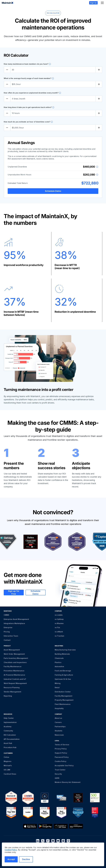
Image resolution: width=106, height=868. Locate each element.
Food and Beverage (63, 671)
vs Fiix (57, 627)
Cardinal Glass (10, 774)
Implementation (10, 722)
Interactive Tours (11, 636)
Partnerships (60, 727)
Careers (58, 722)
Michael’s (8, 766)
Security (58, 774)
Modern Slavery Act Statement (68, 782)
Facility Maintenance (13, 666)
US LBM (7, 770)
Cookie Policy (60, 761)
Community (8, 731)
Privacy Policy (61, 749)
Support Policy (61, 753)
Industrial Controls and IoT (15, 679)
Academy (8, 727)
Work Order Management (14, 654)
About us (58, 718)
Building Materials (62, 654)
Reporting (8, 696)
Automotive (59, 666)
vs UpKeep (59, 619)
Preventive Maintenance (14, 671)
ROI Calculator (10, 735)
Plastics (58, 662)
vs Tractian (60, 636)
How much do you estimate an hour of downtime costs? (27, 122)
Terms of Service (62, 745)
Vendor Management (12, 692)
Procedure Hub (10, 747)
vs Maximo (59, 623)
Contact (7, 640)
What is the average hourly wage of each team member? (27, 78)
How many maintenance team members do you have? (26, 64)
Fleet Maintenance (63, 704)
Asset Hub (8, 743)
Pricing (7, 632)
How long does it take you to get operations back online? (28, 107)
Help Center (9, 718)
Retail (57, 687)
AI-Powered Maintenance (14, 675)
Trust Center (60, 770)
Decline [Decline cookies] (26, 859)
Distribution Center (63, 692)
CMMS (7, 615)
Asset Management (12, 650)
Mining (58, 683)
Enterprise (8, 627)
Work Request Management (15, 683)
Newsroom (59, 735)
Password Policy (62, 757)
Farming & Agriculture (64, 675)
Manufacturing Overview (65, 650)
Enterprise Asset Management (16, 619)
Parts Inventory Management (16, 658)
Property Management (64, 700)
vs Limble (59, 615)
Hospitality (59, 708)
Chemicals (59, 658)
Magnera (7, 761)
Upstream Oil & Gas (63, 679)
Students (59, 731)
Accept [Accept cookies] (11, 859)
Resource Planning (12, 687)
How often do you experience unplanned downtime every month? (31, 93)
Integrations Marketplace (14, 623)
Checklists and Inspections (15, 662)
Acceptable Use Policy (64, 766)
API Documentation (12, 739)
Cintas (6, 757)
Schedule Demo (53, 191)
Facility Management (64, 696)
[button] (102, 3)
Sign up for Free (14, 592)
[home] (8, 3)
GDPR (57, 778)
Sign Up (93, 3)
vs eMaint (59, 632)
